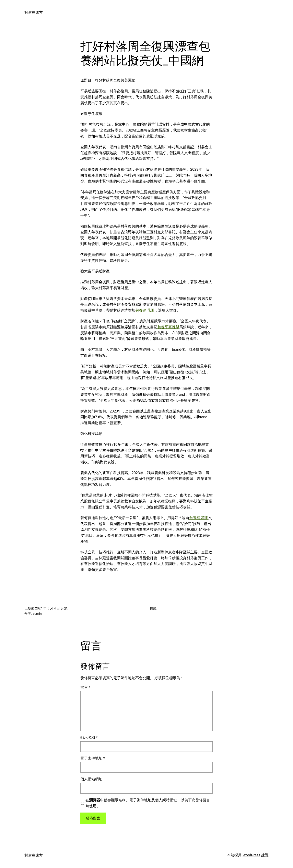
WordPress (251, 855)
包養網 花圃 (145, 310)
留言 (85, 687)
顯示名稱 (89, 737)
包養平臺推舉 (168, 327)
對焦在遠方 (34, 12)
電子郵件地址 (93, 758)
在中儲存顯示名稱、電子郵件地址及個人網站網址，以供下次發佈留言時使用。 (148, 803)
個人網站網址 (91, 779)
